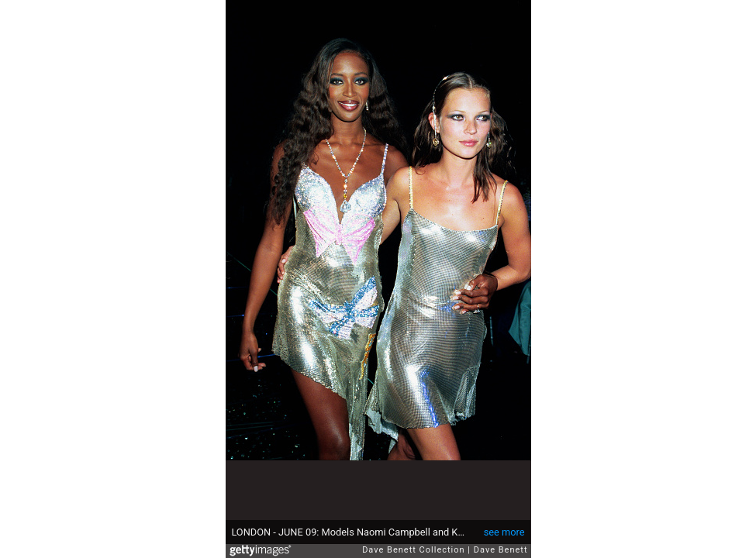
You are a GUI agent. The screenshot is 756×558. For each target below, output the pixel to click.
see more (504, 532)
